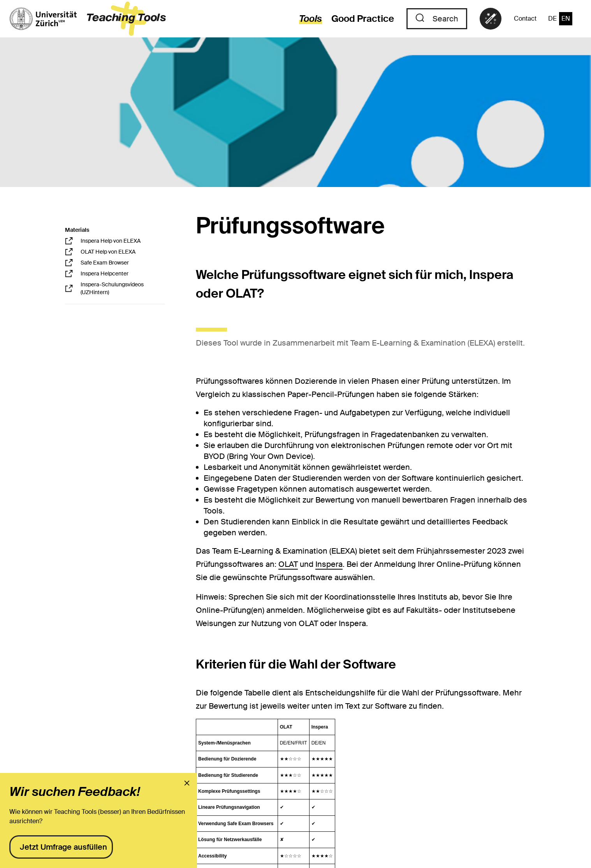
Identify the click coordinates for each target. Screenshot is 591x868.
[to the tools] (306, 19)
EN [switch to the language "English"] (566, 19)
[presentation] (187, 783)
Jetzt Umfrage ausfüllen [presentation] (63, 847)
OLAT (288, 564)
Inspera (329, 564)
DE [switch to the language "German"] (552, 19)
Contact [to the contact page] (525, 19)
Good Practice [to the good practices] (363, 19)
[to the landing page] (88, 19)
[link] (491, 19)
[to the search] (437, 19)
